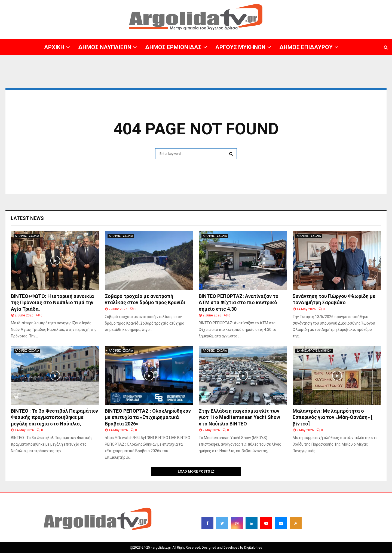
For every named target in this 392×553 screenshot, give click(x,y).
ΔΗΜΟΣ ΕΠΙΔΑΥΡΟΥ (306, 47)
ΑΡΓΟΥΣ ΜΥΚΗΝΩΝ (240, 47)
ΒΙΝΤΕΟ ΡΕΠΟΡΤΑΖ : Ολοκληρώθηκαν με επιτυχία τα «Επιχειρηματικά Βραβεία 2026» (148, 417)
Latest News (27, 218)
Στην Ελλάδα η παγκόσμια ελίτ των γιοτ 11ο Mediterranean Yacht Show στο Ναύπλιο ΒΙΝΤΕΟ (239, 417)
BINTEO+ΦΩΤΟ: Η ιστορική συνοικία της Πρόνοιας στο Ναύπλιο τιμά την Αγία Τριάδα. (52, 303)
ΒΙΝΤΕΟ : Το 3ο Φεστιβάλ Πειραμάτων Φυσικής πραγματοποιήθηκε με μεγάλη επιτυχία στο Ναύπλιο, (54, 417)
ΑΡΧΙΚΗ (54, 47)
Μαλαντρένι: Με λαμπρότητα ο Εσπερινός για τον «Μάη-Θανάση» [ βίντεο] (333, 417)
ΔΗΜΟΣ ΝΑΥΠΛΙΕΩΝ (105, 47)
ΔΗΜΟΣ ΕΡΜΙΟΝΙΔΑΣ (173, 47)
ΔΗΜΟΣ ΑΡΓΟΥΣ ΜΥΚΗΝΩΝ (314, 351)
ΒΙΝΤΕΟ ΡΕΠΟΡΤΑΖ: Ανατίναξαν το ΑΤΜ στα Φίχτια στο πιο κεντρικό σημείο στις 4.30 (239, 303)
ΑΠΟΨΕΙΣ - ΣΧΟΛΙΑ (27, 236)
